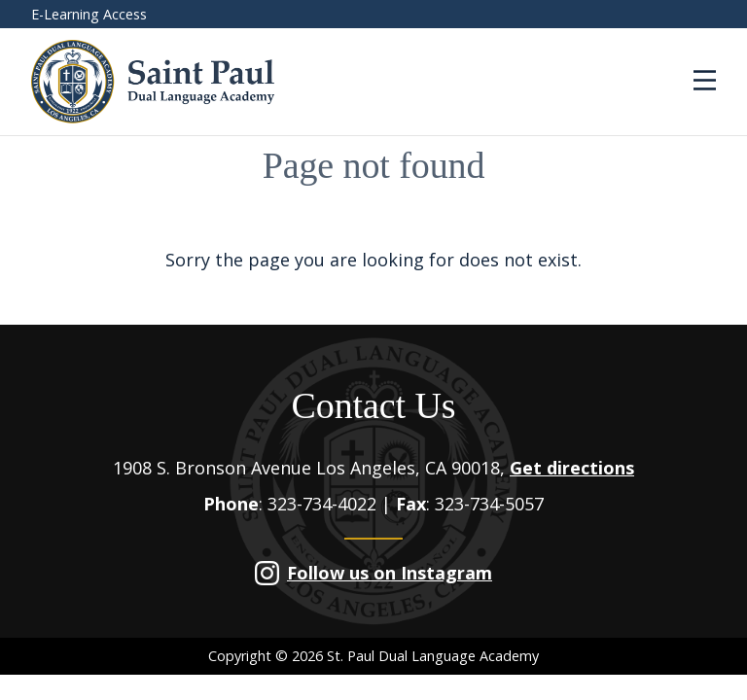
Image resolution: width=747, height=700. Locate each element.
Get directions (572, 468)
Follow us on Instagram (390, 573)
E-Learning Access (89, 14)
